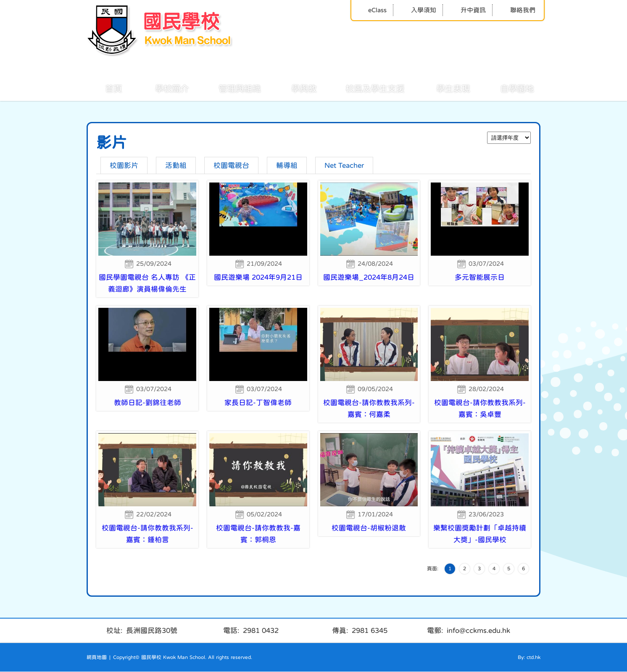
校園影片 (124, 165)
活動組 (176, 165)
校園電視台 (231, 165)
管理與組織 (230, 88)
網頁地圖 (97, 658)
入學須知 (418, 10)
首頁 (104, 88)
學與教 (295, 88)
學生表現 (444, 88)
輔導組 (287, 165)
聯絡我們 (517, 10)
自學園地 (508, 88)
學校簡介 (163, 88)
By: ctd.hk (529, 658)
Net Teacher (344, 165)
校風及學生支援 (366, 88)
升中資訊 (468, 10)
